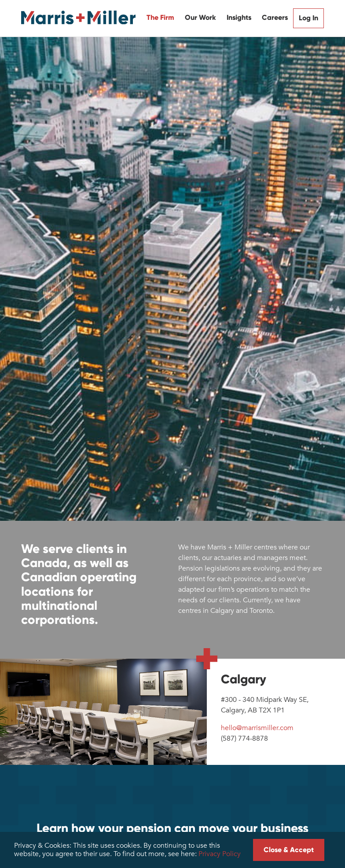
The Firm (160, 17)
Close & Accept (289, 850)
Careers (275, 17)
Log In (308, 18)
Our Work (200, 17)
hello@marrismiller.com (257, 728)
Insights (239, 17)
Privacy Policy (220, 854)
